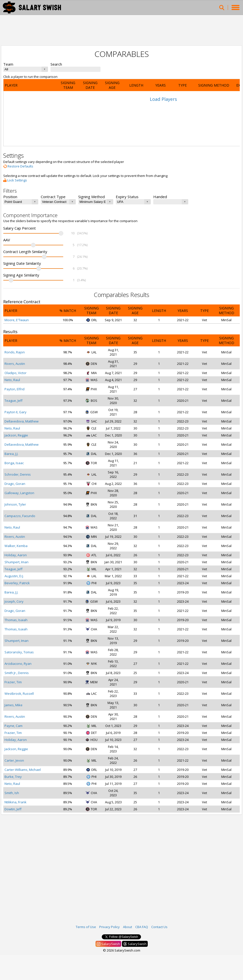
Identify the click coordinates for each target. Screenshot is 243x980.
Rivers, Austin (15, 364)
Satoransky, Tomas (19, 652)
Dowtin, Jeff (13, 809)
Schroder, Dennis (18, 474)
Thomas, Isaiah (16, 620)
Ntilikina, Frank (15, 802)
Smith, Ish (12, 793)
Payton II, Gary (15, 412)
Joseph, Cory (14, 601)
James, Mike (13, 705)
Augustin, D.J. (14, 576)
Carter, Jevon (14, 760)
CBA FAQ (142, 927)
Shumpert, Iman (16, 562)
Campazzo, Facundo (20, 516)
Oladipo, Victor (15, 373)
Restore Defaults (18, 166)
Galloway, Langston (19, 493)
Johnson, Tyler (15, 504)
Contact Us (159, 927)
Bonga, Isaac (14, 463)
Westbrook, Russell (19, 694)
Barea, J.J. (11, 454)
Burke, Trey (13, 777)
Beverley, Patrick (17, 583)
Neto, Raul (12, 380)
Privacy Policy (109, 927)
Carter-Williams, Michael (23, 770)
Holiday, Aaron (16, 555)
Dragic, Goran (15, 484)
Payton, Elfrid (14, 389)
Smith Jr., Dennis (17, 673)
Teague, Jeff (13, 401)
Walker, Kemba (16, 546)
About (127, 927)
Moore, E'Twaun (17, 320)
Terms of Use (86, 927)
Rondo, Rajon (15, 352)
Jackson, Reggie (16, 435)
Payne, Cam (13, 726)
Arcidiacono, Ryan (18, 664)
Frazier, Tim (13, 682)
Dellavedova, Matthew (21, 421)
